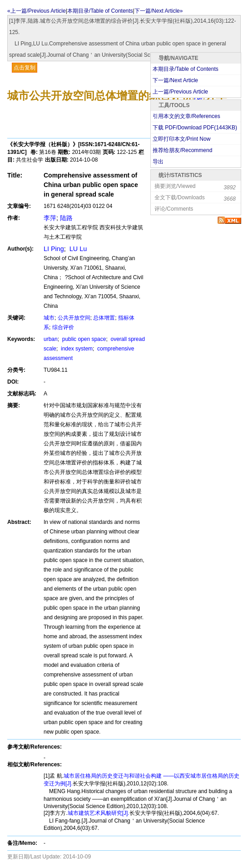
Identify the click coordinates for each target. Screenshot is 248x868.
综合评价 (63, 327)
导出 (158, 162)
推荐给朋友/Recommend (182, 150)
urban (51, 339)
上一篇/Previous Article (180, 92)
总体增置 (104, 318)
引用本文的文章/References (186, 116)
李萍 (50, 218)
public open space (83, 339)
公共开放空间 (74, 318)
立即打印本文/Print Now (181, 139)
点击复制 (25, 68)
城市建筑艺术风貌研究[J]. (99, 813)
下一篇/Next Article (175, 80)
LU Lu (77, 249)
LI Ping (54, 249)
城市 (49, 318)
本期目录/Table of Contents (100, 11)
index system (76, 349)
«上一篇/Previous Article (37, 11)
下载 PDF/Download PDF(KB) (195, 128)
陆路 (66, 218)
